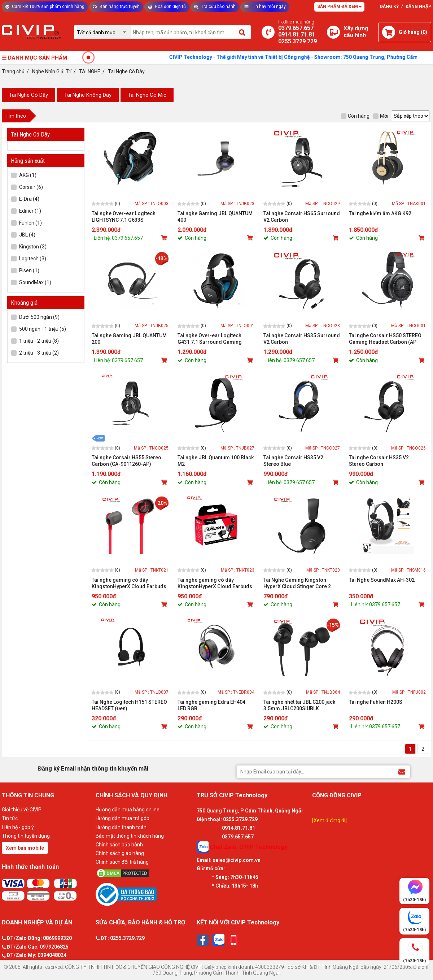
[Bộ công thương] (144, 894)
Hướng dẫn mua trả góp (123, 818)
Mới (381, 116)
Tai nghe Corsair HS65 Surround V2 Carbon (302, 217)
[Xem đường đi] (329, 820)
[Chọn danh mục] (104, 32)
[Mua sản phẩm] (165, 238)
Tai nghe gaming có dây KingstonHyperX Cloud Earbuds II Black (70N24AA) (215, 583)
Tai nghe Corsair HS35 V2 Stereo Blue (293, 461)
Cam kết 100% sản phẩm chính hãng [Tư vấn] (45, 6)
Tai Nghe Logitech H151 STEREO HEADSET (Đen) (129, 705)
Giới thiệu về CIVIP (22, 810)
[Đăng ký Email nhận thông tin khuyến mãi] (402, 771)
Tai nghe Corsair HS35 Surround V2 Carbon (302, 339)
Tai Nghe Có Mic (147, 95)
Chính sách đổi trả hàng (122, 862)
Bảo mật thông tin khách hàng (130, 836)
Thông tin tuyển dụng (26, 836)
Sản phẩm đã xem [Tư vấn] (339, 6)
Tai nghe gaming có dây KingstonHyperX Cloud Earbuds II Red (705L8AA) (129, 583)
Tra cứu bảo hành (215, 6)
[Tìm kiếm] (243, 32)
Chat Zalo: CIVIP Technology (242, 847)
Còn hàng (355, 116)
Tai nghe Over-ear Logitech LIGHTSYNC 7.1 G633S (124, 217)
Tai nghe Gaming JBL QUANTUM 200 (129, 339)
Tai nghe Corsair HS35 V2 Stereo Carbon (379, 461)
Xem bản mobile (25, 848)
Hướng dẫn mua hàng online (128, 810)
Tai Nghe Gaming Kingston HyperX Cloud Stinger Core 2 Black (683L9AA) (297, 583)
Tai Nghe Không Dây (88, 95)
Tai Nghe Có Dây (29, 95)
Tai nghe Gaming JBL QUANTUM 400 (215, 217)
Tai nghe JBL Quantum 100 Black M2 (216, 461)
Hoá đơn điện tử (167, 6)
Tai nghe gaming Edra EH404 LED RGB (211, 705)
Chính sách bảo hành (119, 845)
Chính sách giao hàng (120, 853)
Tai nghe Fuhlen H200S (376, 702)
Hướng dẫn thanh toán (121, 827)
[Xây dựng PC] (333, 32)
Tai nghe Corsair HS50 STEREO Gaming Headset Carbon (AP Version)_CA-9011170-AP (385, 339)
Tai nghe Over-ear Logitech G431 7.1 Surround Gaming (210, 339)
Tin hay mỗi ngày (265, 6)
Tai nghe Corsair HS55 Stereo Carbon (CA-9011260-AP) (126, 461)
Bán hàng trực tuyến (116, 6)
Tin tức (10, 818)
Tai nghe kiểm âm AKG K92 (380, 213)
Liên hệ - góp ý (18, 827)
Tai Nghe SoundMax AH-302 (382, 580)
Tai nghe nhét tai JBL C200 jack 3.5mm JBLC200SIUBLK (299, 705)
